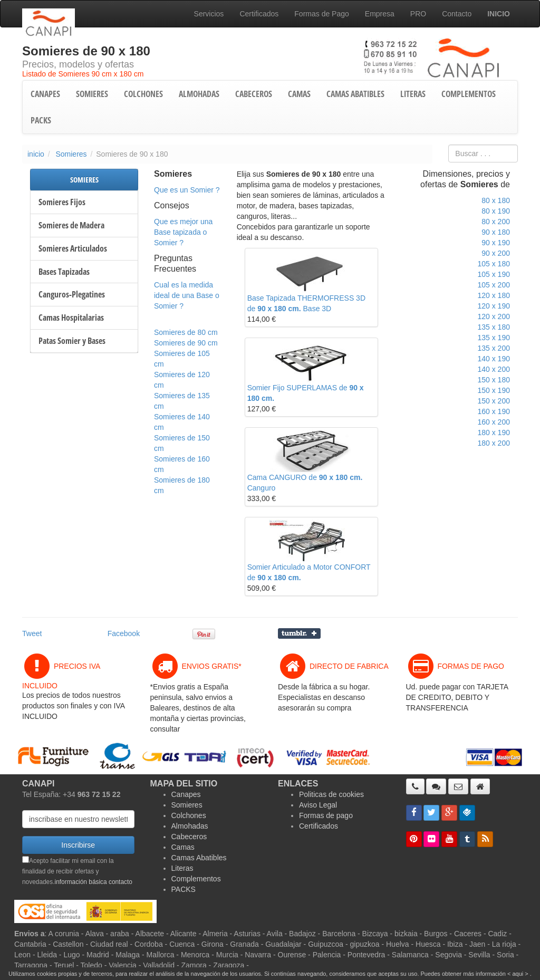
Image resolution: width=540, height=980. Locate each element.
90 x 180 (496, 232)
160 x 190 (494, 411)
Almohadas (190, 826)
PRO (418, 14)
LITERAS (413, 94)
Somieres (71, 154)
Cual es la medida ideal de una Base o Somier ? (187, 295)
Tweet (32, 633)
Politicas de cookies (331, 794)
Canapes (186, 794)
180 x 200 (494, 443)
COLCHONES (143, 94)
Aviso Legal (318, 805)
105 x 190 (494, 274)
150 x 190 (494, 390)
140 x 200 (494, 369)
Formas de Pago (322, 14)
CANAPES (45, 94)
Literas (182, 868)
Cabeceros (189, 837)
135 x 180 (494, 327)
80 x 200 (496, 222)
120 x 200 (494, 316)
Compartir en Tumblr (299, 633)
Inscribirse (78, 845)
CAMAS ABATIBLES (355, 94)
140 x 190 (494, 359)
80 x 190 (496, 211)
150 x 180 (494, 380)
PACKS (41, 120)
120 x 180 (494, 295)
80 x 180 (496, 200)
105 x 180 (494, 264)
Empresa (380, 14)
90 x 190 (496, 243)
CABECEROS (254, 94)
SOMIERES (92, 94)
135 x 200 (494, 348)
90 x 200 (496, 253)
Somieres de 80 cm (186, 332)
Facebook (124, 633)
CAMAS (299, 94)
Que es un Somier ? (187, 190)
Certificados (259, 14)
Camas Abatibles (199, 858)
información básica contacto (94, 882)
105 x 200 (494, 285)
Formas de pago (326, 815)
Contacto (457, 14)
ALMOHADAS (199, 94)
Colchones (189, 815)
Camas (183, 847)
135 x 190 (494, 338)
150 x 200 (494, 401)
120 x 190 (494, 306)
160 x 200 (494, 422)
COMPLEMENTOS (469, 94)
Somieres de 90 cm (186, 343)
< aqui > (518, 974)
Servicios (209, 14)
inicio (36, 154)
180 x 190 (494, 433)
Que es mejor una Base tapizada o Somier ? (183, 232)
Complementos (196, 879)
